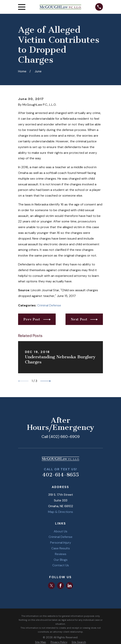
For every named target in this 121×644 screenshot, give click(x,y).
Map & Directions (60, 512)
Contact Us (61, 565)
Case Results (61, 548)
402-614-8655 (61, 475)
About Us (60, 531)
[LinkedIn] (70, 586)
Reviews (61, 554)
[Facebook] (60, 586)
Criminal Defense (49, 305)
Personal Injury (61, 543)
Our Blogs (61, 560)
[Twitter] (51, 586)
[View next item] (46, 381)
